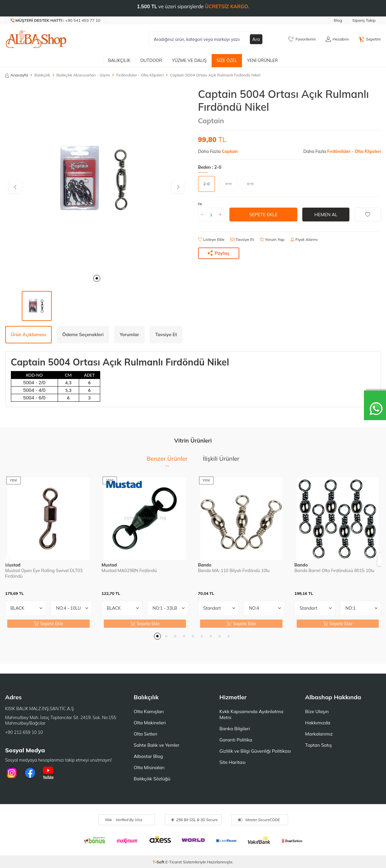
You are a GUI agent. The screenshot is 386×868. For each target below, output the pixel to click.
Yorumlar (129, 334)
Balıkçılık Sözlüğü (152, 779)
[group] (97, 179)
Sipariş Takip (364, 20)
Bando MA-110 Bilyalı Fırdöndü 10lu (234, 570)
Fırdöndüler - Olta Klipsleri (140, 75)
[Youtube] (48, 773)
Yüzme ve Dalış (189, 60)
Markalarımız (319, 734)
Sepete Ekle (263, 215)
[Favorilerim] (302, 39)
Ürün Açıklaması (29, 334)
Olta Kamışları (149, 711)
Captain (211, 121)
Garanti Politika (236, 740)
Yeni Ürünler (262, 60)
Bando (205, 565)
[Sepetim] (370, 39)
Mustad (13, 565)
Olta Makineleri (150, 723)
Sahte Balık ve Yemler (157, 745)
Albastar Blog (148, 756)
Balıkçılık (119, 60)
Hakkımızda (318, 723)
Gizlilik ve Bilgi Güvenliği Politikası (255, 751)
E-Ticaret (174, 862)
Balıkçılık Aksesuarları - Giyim (83, 75)
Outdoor (151, 60)
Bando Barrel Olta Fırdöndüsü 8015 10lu (334, 570)
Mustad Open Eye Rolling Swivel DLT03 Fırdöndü (44, 573)
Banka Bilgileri (235, 729)
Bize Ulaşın (317, 711)
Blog (338, 20)
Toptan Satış (319, 745)
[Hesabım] (337, 39)
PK (200, 204)
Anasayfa (17, 75)
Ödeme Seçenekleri (83, 334)
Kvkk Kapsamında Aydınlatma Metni (252, 714)
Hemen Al (326, 215)
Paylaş (219, 253)
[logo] (36, 39)
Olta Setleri (146, 734)
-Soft (159, 862)
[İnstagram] (12, 773)
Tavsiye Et (242, 239)
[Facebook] (30, 773)
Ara (256, 39)
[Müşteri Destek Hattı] (56, 20)
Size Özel (227, 60)
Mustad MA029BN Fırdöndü (129, 570)
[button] (97, 278)
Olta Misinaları (149, 767)
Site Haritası (233, 762)
